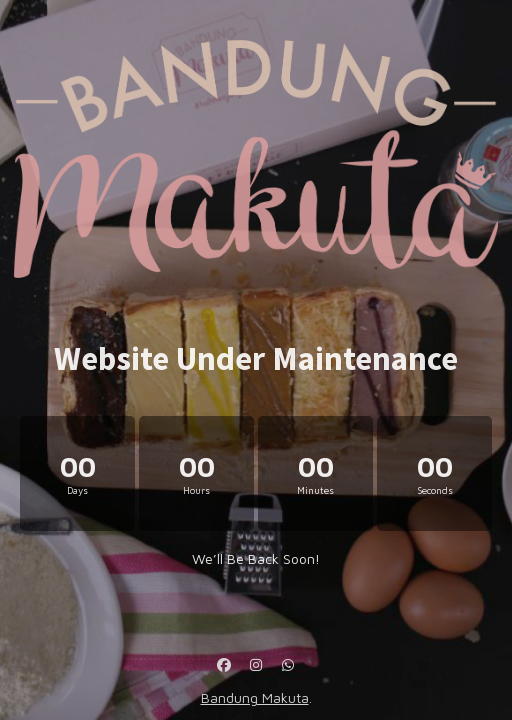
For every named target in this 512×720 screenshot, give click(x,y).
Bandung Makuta (255, 697)
